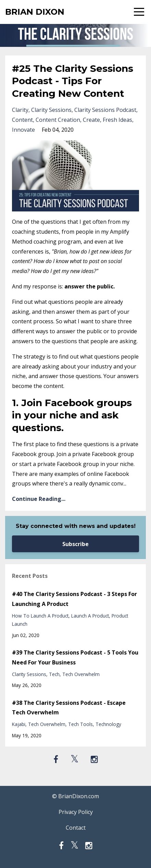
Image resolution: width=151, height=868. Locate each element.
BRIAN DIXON (35, 12)
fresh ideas (117, 120)
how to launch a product (40, 616)
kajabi (19, 724)
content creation (58, 120)
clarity (20, 110)
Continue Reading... (39, 499)
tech (54, 674)
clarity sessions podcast (105, 110)
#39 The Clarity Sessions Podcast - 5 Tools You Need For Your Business (75, 657)
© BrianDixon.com (75, 796)
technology (108, 724)
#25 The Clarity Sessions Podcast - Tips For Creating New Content (73, 81)
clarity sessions (51, 110)
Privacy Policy (76, 812)
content (22, 120)
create (91, 120)
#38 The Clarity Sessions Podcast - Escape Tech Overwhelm (69, 708)
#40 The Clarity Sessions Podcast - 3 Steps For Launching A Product (74, 599)
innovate (23, 130)
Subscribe (75, 544)
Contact (76, 828)
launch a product (90, 616)
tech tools (80, 724)
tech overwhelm (81, 674)
